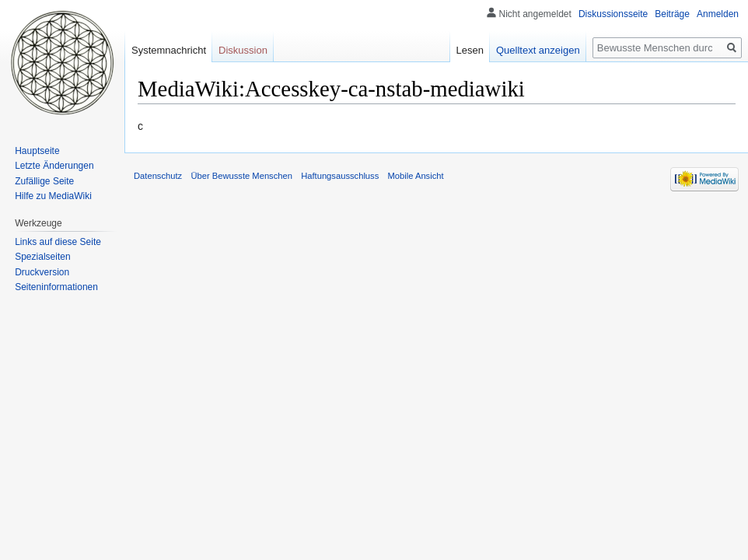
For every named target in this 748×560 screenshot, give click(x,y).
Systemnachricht (169, 50)
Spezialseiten (42, 257)
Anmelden (718, 14)
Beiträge (672, 14)
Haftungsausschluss (340, 176)
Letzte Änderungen (54, 166)
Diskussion (243, 50)
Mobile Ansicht (415, 176)
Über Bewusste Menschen (241, 176)
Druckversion (42, 272)
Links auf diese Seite (58, 242)
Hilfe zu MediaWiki (53, 196)
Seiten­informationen (56, 287)
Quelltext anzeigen (538, 50)
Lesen (470, 50)
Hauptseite (37, 151)
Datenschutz (158, 176)
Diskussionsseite (613, 14)
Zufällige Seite (44, 181)
